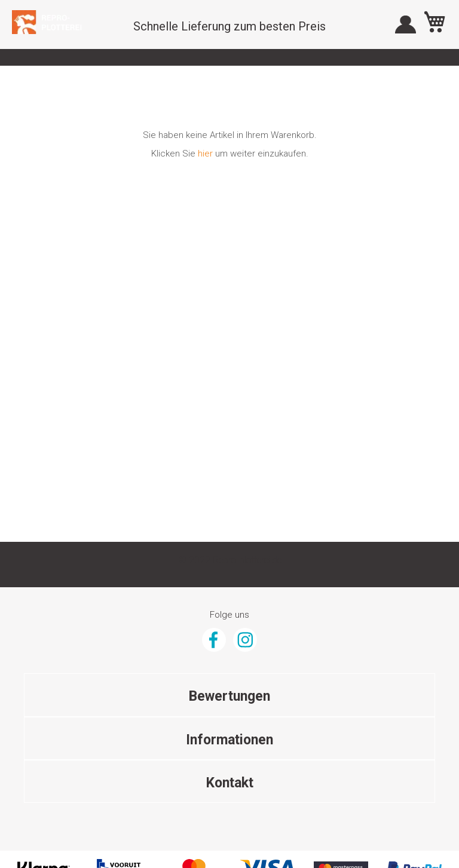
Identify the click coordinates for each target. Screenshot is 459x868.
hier (205, 154)
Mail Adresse (230, 738)
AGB (229, 609)
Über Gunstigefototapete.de (229, 630)
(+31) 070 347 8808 (230, 717)
